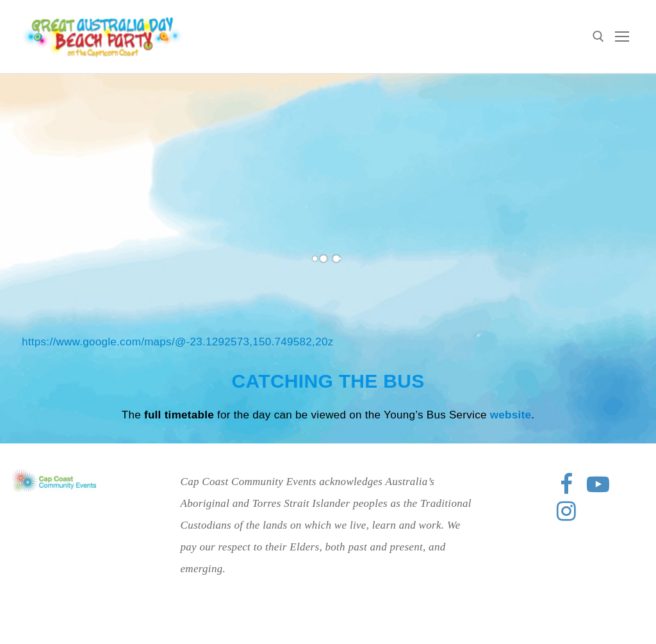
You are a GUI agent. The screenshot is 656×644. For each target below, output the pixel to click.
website (511, 415)
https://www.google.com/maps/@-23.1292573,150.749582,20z (177, 342)
